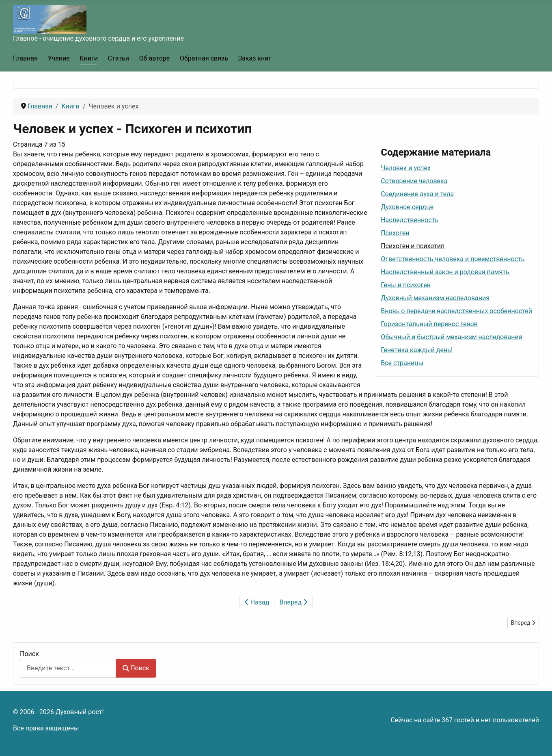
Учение (59, 58)
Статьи (119, 58)
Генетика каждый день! (417, 350)
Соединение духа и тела (417, 194)
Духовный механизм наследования (435, 298)
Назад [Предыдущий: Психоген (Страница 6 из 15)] (257, 602)
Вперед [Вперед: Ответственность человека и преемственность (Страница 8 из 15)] (293, 602)
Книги (89, 58)
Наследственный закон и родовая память (445, 272)
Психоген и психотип (413, 246)
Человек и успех (406, 168)
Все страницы (402, 363)
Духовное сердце (407, 207)
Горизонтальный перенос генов (429, 324)
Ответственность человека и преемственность (453, 259)
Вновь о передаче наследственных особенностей (456, 311)
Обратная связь (204, 58)
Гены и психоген (406, 285)
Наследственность (410, 220)
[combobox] (68, 668)
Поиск (29, 654)
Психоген (395, 233)
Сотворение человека (414, 181)
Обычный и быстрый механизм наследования (451, 337)
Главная (25, 58)
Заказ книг (255, 58)
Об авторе (155, 58)
